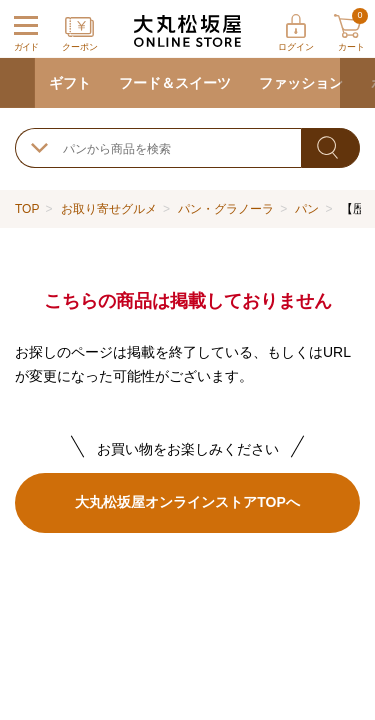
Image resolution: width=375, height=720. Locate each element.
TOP (27, 209)
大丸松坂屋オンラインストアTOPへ (187, 502)
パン (307, 209)
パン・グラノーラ (226, 209)
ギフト (70, 83)
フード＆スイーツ (175, 83)
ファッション (301, 83)
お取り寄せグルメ (109, 209)
